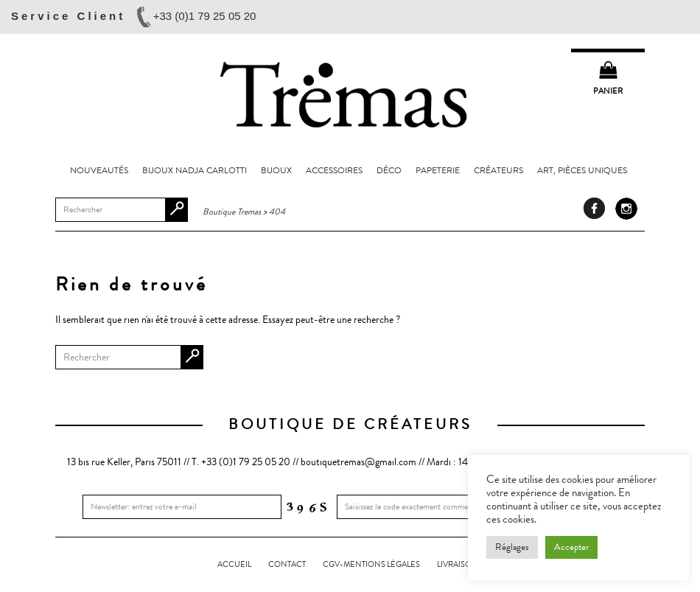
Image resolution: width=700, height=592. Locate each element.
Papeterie (438, 170)
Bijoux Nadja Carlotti (195, 170)
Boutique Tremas (350, 94)
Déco (389, 170)
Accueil (234, 564)
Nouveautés (99, 170)
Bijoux (276, 170)
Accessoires (334, 170)
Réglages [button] (512, 547)
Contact (287, 564)
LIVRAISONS (460, 564)
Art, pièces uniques (582, 170)
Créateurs (498, 170)
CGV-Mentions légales (371, 564)
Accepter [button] (571, 547)
